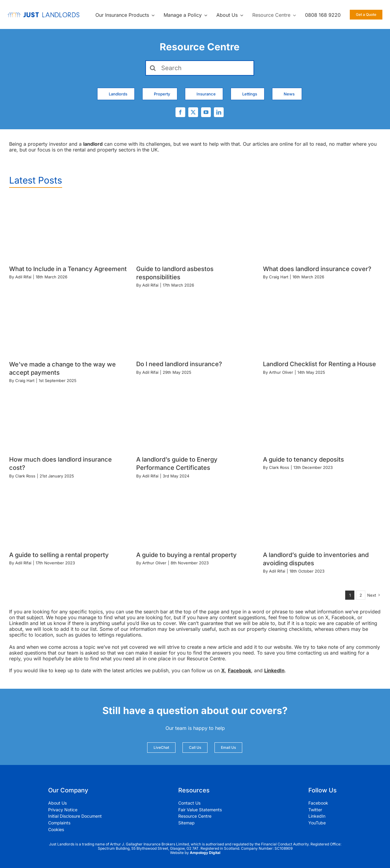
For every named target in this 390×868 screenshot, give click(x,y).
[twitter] (193, 112)
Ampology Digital (205, 853)
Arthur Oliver (281, 372)
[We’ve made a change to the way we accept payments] (68, 323)
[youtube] (206, 112)
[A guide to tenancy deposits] (322, 419)
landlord (93, 144)
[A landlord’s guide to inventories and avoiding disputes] (322, 514)
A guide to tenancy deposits (303, 459)
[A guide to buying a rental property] (195, 514)
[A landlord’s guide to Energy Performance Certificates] (195, 419)
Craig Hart (279, 277)
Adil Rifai (23, 277)
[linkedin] (219, 112)
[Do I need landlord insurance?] (195, 323)
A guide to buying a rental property (186, 555)
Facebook (239, 670)
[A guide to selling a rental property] (68, 514)
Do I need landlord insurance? (179, 364)
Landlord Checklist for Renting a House (319, 364)
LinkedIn (274, 670)
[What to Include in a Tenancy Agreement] (68, 228)
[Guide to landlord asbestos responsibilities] (195, 228)
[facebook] (180, 112)
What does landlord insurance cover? (317, 269)
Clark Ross (25, 476)
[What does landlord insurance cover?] (322, 228)
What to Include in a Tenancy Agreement (68, 269)
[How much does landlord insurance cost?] (68, 419)
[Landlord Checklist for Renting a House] (322, 323)
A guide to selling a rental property (59, 555)
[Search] (200, 68)
